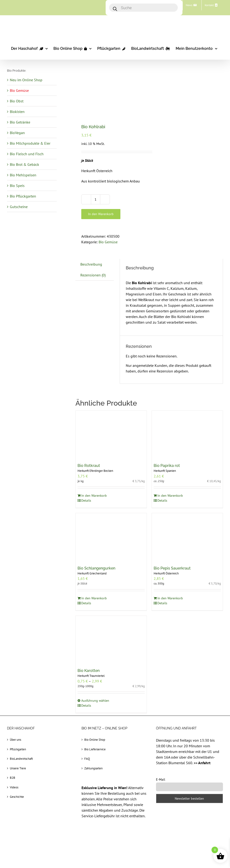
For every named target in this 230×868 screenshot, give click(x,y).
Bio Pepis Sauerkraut (172, 568)
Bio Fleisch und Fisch (27, 154)
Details (86, 500)
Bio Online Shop (95, 740)
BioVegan (17, 133)
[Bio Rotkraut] (111, 434)
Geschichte (17, 797)
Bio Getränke (20, 122)
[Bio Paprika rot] (187, 434)
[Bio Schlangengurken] (111, 537)
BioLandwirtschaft (21, 759)
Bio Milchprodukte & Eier (30, 143)
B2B (13, 778)
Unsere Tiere (18, 768)
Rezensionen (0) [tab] (93, 275)
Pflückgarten (18, 749)
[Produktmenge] (96, 199)
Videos (14, 787)
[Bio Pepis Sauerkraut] (187, 537)
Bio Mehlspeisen (23, 175)
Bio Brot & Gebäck (24, 164)
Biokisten (17, 112)
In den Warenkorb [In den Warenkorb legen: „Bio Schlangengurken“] (94, 598)
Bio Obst (17, 101)
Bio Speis (17, 186)
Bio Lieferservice (95, 749)
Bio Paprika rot (167, 466)
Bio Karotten (89, 671)
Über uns (15, 740)
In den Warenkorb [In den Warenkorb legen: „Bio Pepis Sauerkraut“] (170, 598)
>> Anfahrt (202, 763)
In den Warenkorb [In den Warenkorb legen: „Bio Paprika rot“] (170, 496)
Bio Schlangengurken (96, 568)
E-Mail (161, 779)
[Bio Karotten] (111, 639)
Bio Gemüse (108, 242)
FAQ (87, 759)
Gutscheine (19, 207)
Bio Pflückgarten (23, 196)
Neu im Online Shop (26, 80)
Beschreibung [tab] (91, 264)
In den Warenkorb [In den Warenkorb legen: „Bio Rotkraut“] (94, 496)
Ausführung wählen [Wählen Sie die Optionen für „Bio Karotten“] (95, 701)
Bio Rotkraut (89, 466)
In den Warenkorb (101, 214)
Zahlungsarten (93, 768)
